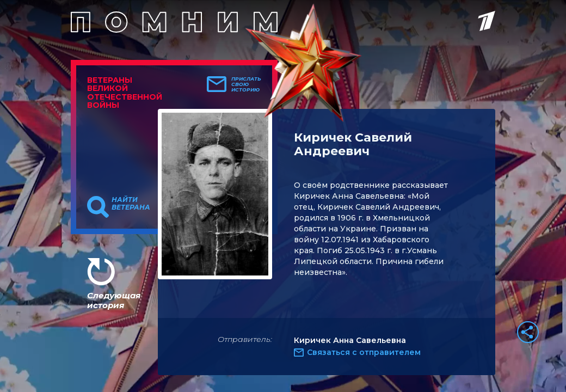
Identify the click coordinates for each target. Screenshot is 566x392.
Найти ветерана (131, 204)
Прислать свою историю (246, 84)
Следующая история (114, 300)
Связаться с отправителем (364, 352)
